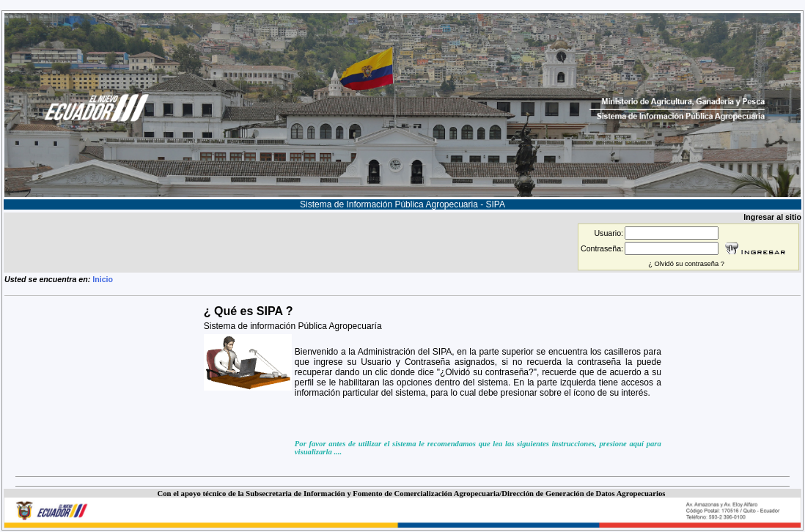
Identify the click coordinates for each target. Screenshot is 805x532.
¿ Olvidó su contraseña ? (686, 264)
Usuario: (609, 233)
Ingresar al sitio (772, 217)
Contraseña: (602, 248)
